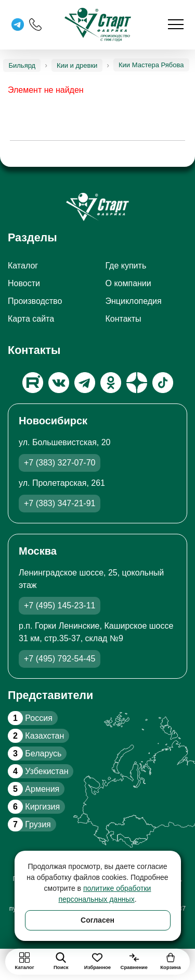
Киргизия (34, 807)
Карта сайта (31, 319)
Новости (24, 283)
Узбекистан (38, 771)
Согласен (97, 920)
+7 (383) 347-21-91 (60, 503)
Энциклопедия (134, 301)
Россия (30, 718)
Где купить (126, 266)
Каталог (23, 266)
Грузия (29, 824)
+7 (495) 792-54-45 (60, 659)
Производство (35, 301)
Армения (34, 789)
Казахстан (36, 736)
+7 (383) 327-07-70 (60, 463)
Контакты (123, 319)
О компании (128, 283)
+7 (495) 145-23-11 (60, 605)
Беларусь (35, 754)
